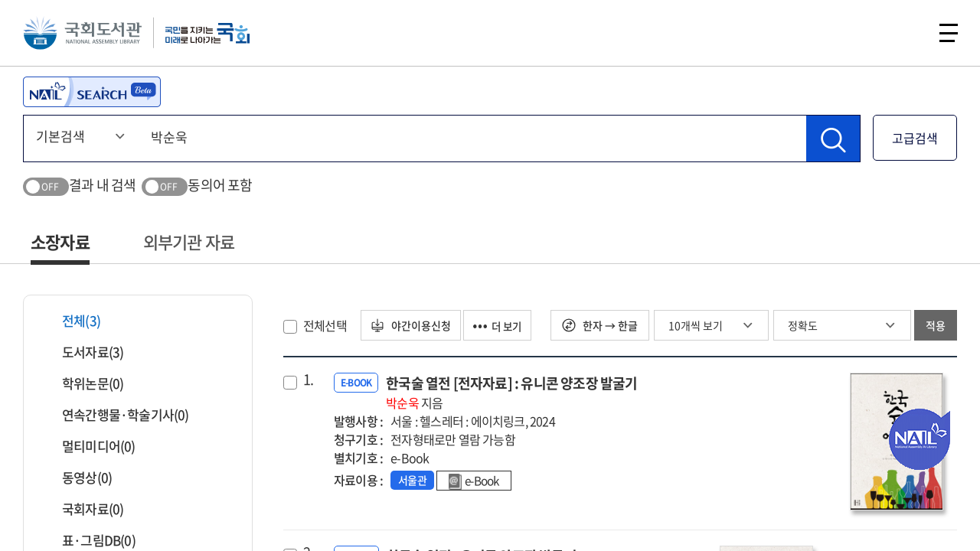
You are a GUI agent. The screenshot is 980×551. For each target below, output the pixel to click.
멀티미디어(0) (89, 446)
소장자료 (60, 241)
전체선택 (325, 325)
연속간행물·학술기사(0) (116, 414)
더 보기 (505, 325)
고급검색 (915, 138)
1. (308, 380)
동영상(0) (77, 477)
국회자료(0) (83, 509)
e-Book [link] (476, 481)
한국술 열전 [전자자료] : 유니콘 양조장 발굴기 (511, 392)
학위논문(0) (83, 383)
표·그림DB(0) (89, 540)
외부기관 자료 (189, 241)
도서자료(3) (83, 352)
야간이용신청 (413, 325)
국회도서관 (84, 34)
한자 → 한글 (600, 325)
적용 (936, 325)
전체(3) (72, 320)
